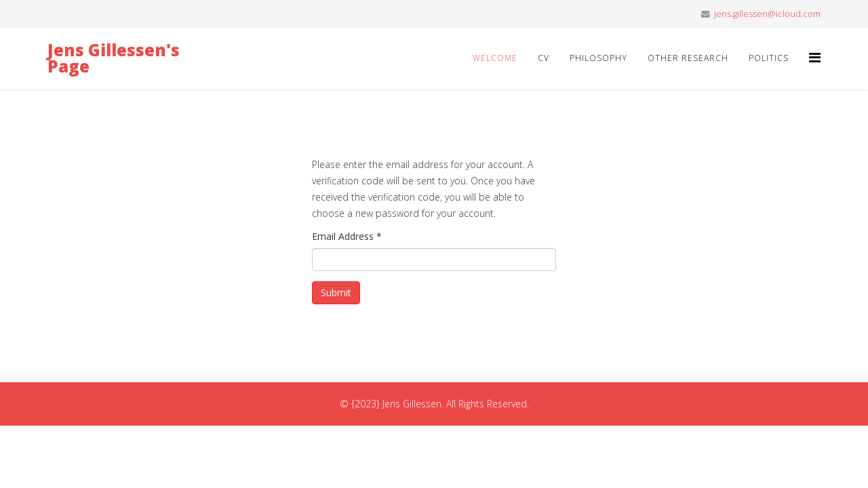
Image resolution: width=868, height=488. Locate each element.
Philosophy (598, 58)
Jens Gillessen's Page (114, 58)
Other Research (688, 58)
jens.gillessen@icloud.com (767, 14)
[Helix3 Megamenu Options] (815, 57)
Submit (336, 292)
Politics (769, 58)
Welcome (495, 58)
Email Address (347, 236)
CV (544, 58)
